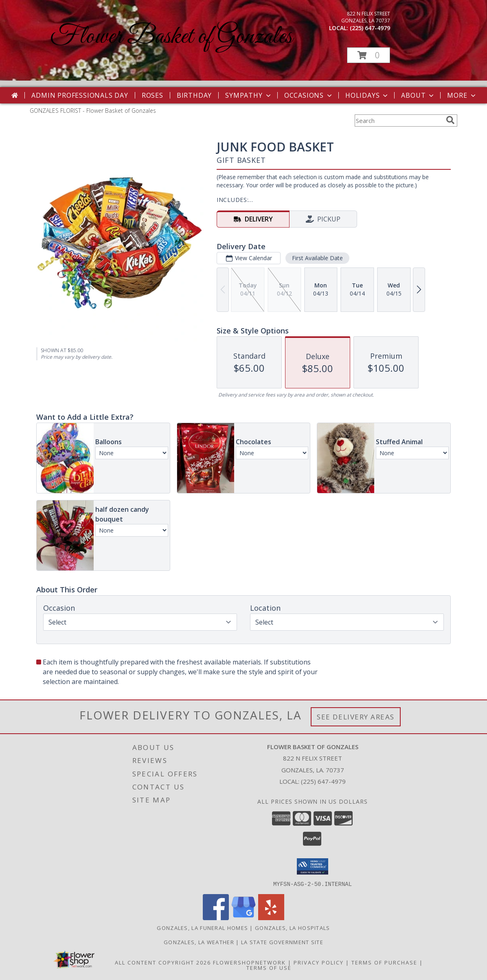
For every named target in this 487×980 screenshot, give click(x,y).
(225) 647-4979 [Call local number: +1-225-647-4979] (370, 28)
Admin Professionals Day (80, 95)
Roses (152, 95)
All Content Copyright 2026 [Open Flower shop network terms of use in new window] (163, 962)
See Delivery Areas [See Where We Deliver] (356, 717)
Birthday (194, 95)
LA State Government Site (282, 942)
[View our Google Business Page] (243, 918)
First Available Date (317, 258)
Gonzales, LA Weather (199, 942)
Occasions (309, 95)
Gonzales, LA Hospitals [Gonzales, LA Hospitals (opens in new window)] (293, 927)
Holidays (367, 95)
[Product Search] (399, 121)
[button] (369, 55)
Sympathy (249, 95)
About (418, 95)
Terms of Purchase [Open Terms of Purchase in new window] (384, 962)
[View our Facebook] (216, 918)
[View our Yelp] (271, 918)
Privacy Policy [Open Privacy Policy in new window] (319, 962)
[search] (450, 120)
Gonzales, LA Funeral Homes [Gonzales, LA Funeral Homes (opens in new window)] (202, 927)
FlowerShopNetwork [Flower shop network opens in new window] (249, 962)
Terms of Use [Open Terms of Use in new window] (269, 967)
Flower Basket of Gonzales (171, 37)
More (462, 95)
